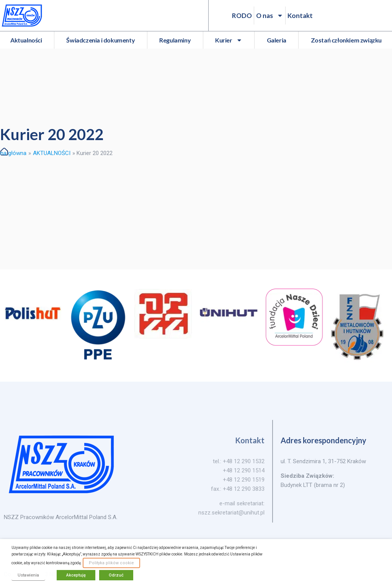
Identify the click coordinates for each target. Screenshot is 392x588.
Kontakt (300, 16)
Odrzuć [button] (116, 575)
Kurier (229, 40)
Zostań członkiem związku (346, 40)
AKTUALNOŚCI (52, 153)
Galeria (277, 40)
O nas (270, 16)
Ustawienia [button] (28, 575)
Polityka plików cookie (111, 563)
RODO (242, 16)
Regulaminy (175, 40)
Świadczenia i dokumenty (100, 40)
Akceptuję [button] (76, 575)
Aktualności (26, 40)
